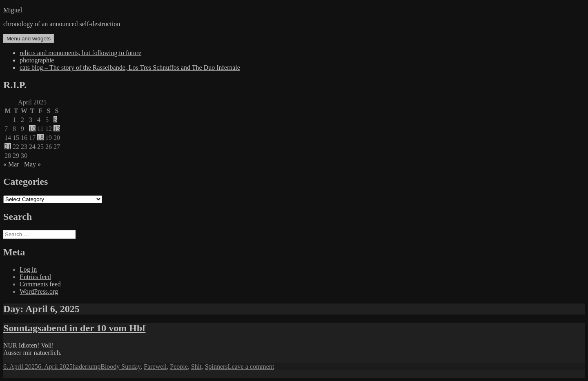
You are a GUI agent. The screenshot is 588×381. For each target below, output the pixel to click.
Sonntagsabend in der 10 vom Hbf (74, 328)
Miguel (13, 10)
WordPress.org (39, 291)
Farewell (155, 367)
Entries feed (35, 277)
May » (32, 164)
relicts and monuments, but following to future (80, 53)
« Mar (11, 164)
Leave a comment (251, 367)
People (179, 367)
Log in (28, 269)
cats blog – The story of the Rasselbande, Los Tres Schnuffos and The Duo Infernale (130, 68)
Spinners (216, 367)
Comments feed (40, 284)
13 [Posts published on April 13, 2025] (57, 129)
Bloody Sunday (120, 367)
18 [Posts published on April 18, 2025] (40, 138)
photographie (37, 60)
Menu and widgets (29, 39)
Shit (196, 367)
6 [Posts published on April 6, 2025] (55, 120)
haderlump (87, 367)
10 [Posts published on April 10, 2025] (32, 129)
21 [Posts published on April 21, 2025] (8, 147)
